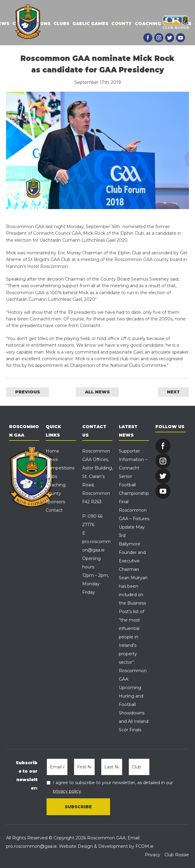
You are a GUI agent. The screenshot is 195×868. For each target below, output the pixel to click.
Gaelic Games (90, 24)
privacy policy (67, 791)
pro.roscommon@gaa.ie (31, 846)
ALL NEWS (97, 392)
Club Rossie (177, 855)
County (122, 24)
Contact (54, 510)
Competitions (60, 468)
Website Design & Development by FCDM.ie (106, 846)
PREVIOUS (28, 392)
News (52, 459)
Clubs (61, 24)
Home (52, 451)
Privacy (153, 855)
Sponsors (55, 502)
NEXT (173, 392)
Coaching (148, 24)
